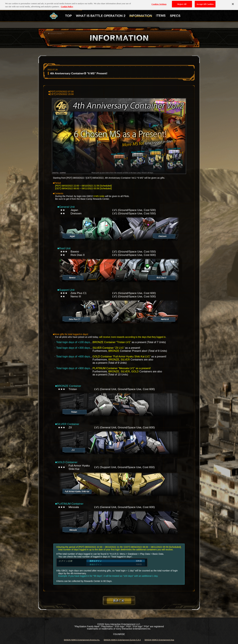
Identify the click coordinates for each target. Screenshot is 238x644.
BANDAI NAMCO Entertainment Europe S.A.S (122, 640)
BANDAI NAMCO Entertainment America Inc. (82, 640)
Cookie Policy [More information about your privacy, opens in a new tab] (67, 5)
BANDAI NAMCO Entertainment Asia (159, 640)
